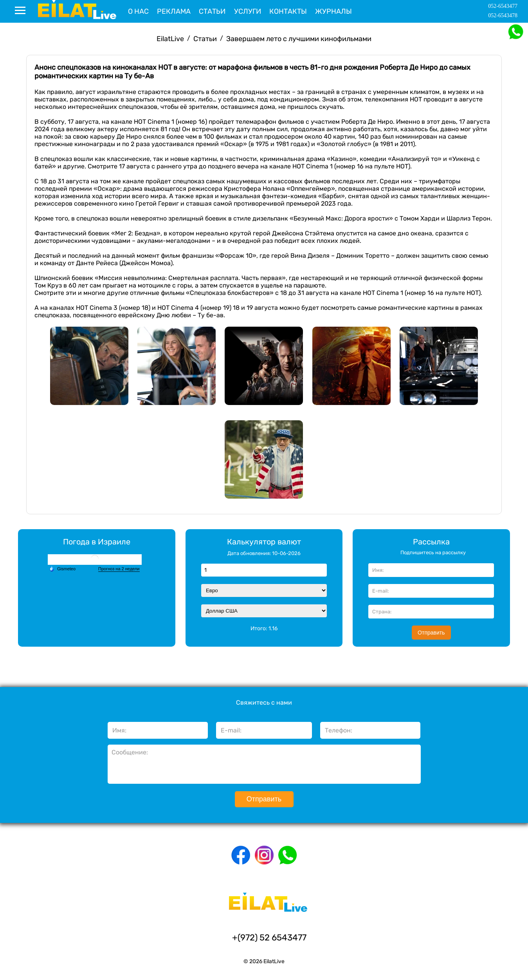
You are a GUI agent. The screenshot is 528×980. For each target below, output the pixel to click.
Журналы (333, 11)
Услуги (248, 11)
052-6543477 (503, 6)
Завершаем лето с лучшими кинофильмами (299, 39)
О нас (138, 11)
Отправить (431, 633)
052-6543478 (503, 15)
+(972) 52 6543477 (269, 938)
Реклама (174, 11)
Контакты (288, 11)
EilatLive (170, 39)
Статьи (212, 11)
